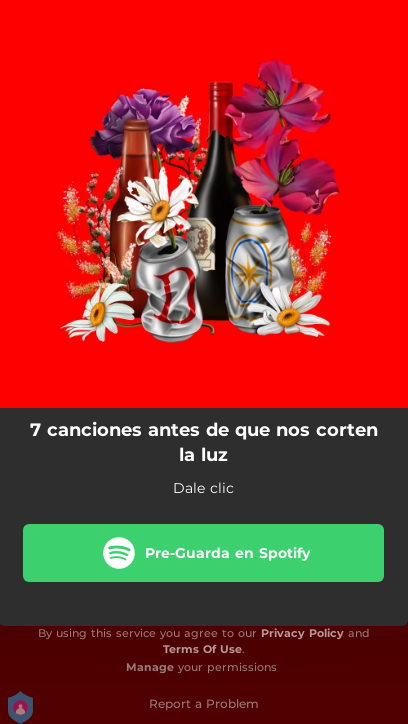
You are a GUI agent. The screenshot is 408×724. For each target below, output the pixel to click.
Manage (150, 667)
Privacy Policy (302, 633)
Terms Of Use (202, 649)
